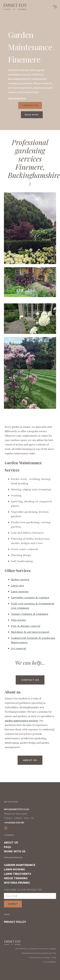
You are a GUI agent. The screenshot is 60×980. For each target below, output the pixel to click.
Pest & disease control (26, 626)
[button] (55, 7)
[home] (15, 7)
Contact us (30, 105)
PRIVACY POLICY (15, 922)
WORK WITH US (15, 851)
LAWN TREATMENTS (18, 874)
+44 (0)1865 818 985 (14, 823)
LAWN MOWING (15, 869)
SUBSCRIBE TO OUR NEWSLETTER (23, 890)
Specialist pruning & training (30, 597)
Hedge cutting (20, 579)
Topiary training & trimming (30, 614)
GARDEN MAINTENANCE (20, 865)
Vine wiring (18, 620)
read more (32, 115)
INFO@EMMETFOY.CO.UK (16, 809)
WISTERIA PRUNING (17, 883)
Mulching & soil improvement (30, 632)
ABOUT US (11, 843)
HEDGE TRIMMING (16, 878)
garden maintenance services (21, 721)
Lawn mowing (20, 591)
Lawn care (18, 585)
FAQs (7, 847)
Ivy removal (19, 648)
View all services (17, 98)
